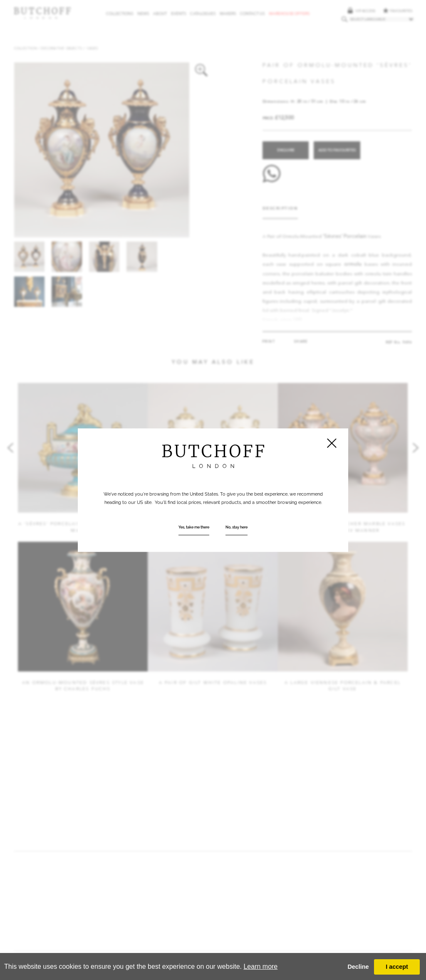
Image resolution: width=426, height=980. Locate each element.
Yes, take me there (194, 527)
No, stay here (237, 527)
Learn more (260, 966)
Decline (358, 967)
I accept (397, 967)
